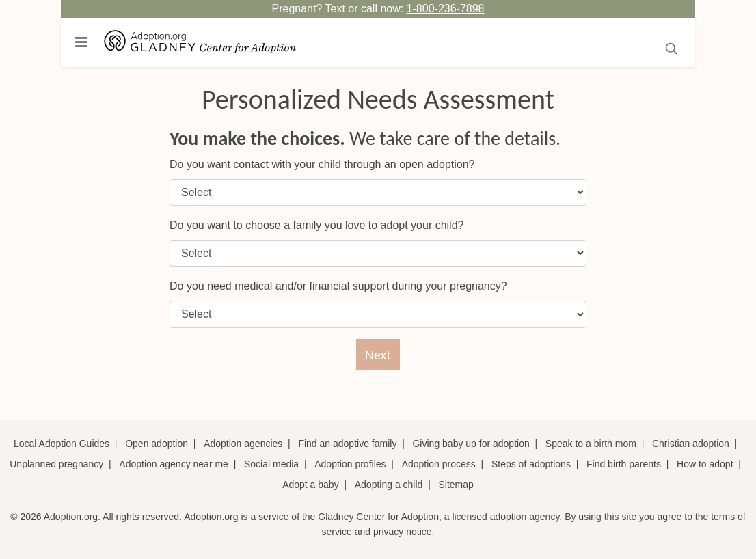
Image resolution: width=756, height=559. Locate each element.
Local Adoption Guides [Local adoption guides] (62, 444)
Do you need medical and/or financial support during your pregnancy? (338, 286)
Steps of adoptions (531, 464)
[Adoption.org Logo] (200, 43)
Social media (271, 464)
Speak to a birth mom (591, 444)
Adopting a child (389, 485)
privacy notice (403, 532)
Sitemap (456, 485)
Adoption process (439, 464)
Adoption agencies (243, 444)
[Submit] (672, 47)
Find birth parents (624, 464)
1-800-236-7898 (446, 9)
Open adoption (157, 444)
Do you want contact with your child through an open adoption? (322, 164)
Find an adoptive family (347, 444)
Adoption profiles (350, 464)
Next (378, 355)
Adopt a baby (311, 485)
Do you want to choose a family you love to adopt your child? (316, 225)
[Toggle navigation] (81, 42)
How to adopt (705, 464)
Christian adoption (691, 444)
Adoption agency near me (174, 464)
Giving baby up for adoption (471, 444)
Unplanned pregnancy (56, 464)
